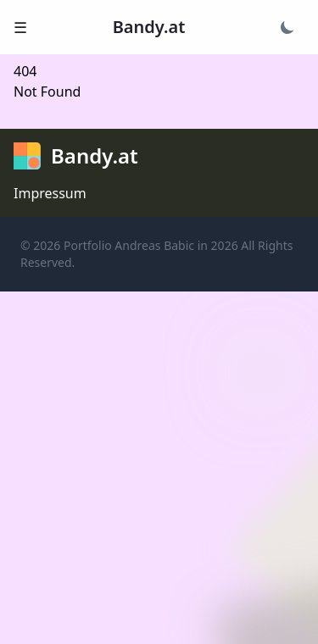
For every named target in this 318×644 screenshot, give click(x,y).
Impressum (50, 193)
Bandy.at (149, 27)
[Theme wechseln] (287, 27)
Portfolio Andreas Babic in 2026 (151, 245)
